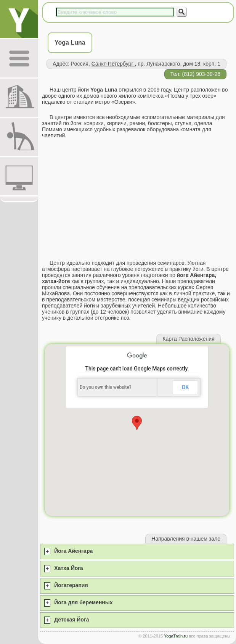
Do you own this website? (106, 387)
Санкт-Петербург (113, 64)
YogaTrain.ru (176, 636)
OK (185, 387)
